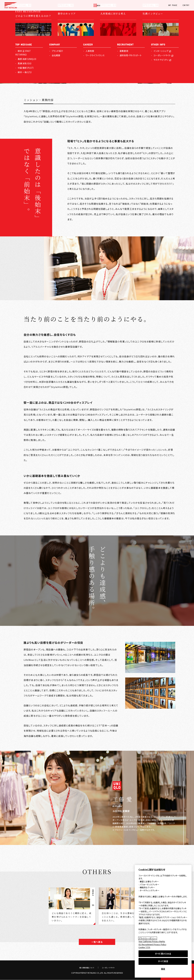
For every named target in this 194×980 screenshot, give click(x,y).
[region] (163, 921)
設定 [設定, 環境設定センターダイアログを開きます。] (163, 969)
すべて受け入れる (163, 954)
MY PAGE (173, 5)
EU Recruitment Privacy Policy (152, 944)
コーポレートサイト (110, 968)
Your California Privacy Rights (152, 941)
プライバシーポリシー (148, 938)
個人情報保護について (86, 968)
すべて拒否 (163, 961)
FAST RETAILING (11, 5)
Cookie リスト (144, 947)
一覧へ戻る (97, 942)
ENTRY (186, 5)
